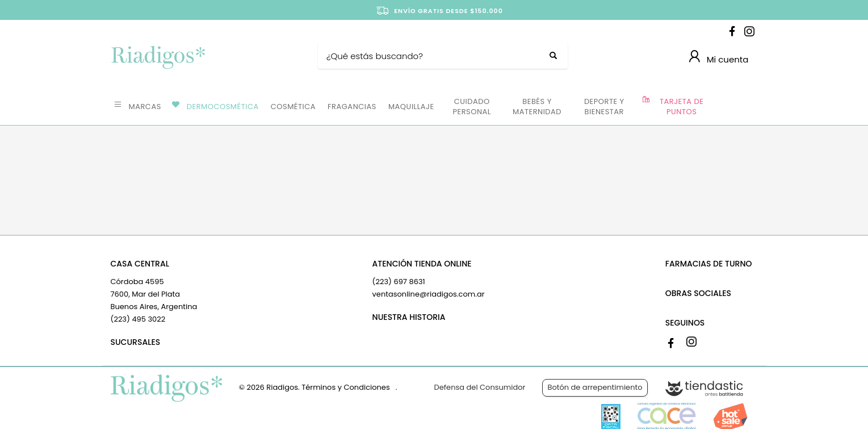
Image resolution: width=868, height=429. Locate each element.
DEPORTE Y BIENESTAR (604, 107)
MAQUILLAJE (411, 107)
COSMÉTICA (293, 107)
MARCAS (145, 107)
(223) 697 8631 (399, 282)
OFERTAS (734, 106)
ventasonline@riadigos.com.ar (429, 294)
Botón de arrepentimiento (595, 387)
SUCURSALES (136, 342)
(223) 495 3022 (138, 319)
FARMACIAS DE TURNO (709, 264)
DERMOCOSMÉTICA (223, 107)
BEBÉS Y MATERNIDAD (537, 107)
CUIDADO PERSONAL (472, 107)
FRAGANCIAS (352, 107)
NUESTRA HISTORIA (409, 317)
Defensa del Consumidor (480, 387)
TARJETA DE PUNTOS (682, 107)
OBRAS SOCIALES (698, 293)
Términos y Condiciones (345, 387)
